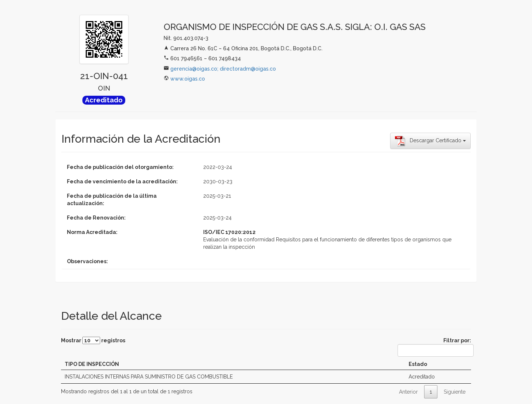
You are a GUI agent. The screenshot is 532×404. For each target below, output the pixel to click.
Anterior (408, 392)
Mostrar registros (93, 340)
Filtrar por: (434, 347)
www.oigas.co (188, 79)
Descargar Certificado (430, 141)
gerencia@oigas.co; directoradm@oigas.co (223, 69)
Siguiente (455, 392)
